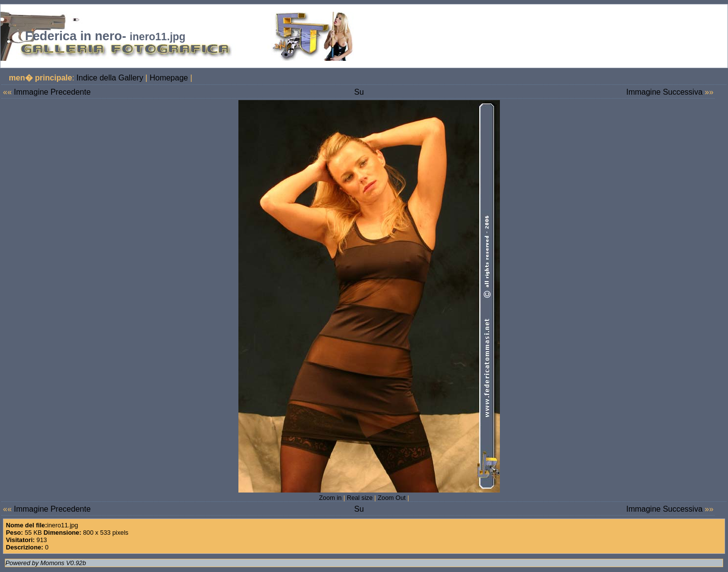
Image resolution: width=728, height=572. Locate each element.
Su (359, 92)
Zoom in (330, 498)
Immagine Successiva (664, 92)
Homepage (169, 78)
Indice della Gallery (110, 78)
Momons (52, 563)
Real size (360, 498)
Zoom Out (392, 498)
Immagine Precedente (52, 92)
